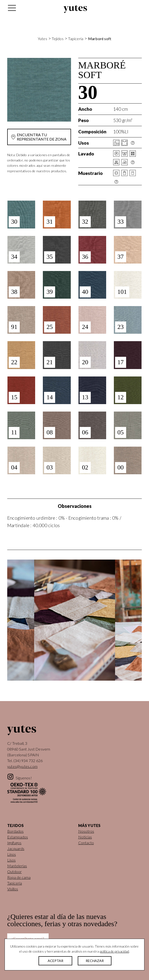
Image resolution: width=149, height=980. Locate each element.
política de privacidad (114, 951)
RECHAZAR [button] (95, 961)
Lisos (11, 860)
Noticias (85, 837)
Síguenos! (24, 778)
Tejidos (58, 39)
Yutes (75, 9)
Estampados (18, 837)
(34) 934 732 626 (28, 761)
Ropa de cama (19, 877)
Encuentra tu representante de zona (42, 137)
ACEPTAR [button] (55, 961)
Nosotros (86, 831)
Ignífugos (14, 843)
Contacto (86, 843)
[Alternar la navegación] (12, 9)
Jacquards (16, 848)
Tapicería (76, 39)
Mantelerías (17, 866)
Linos (12, 854)
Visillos (13, 889)
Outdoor (14, 872)
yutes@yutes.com (22, 766)
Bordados (15, 831)
